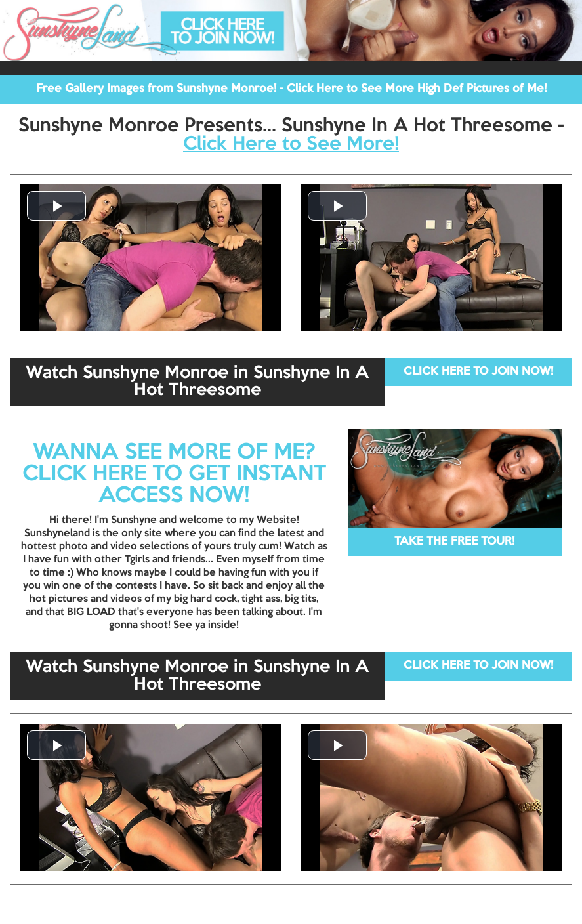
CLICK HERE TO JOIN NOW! (478, 372)
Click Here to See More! (291, 144)
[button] (56, 206)
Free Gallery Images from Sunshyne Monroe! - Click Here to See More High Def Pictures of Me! (291, 89)
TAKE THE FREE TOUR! (454, 542)
